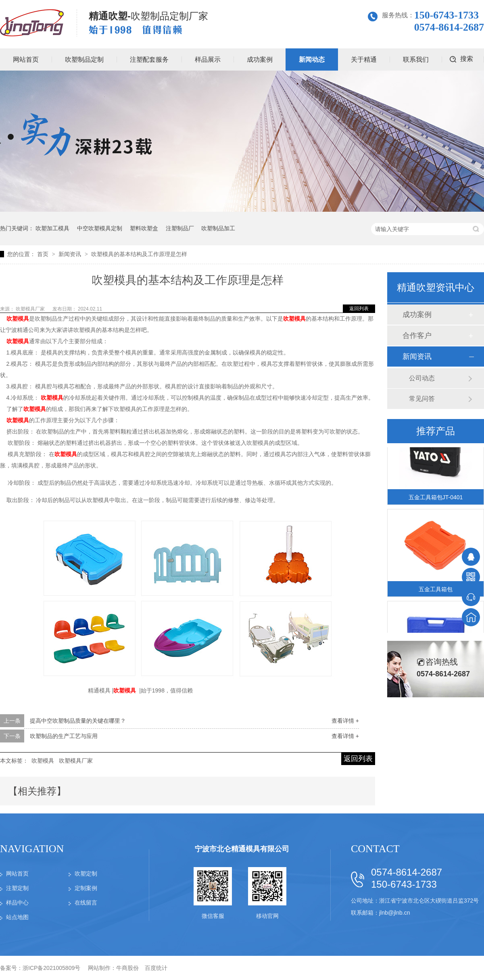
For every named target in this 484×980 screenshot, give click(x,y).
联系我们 (416, 59)
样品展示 (208, 59)
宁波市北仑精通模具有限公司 (242, 849)
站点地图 (17, 917)
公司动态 (422, 378)
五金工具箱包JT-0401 (436, 498)
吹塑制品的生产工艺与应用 (64, 736)
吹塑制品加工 (218, 228)
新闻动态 (312, 59)
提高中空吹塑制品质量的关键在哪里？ (78, 721)
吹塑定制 (86, 874)
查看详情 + (345, 721)
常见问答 (422, 399)
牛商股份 (127, 968)
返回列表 (359, 309)
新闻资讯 (71, 254)
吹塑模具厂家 (31, 309)
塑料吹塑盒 (144, 228)
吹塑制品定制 (84, 59)
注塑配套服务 (149, 59)
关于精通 (364, 59)
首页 (44, 254)
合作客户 (417, 336)
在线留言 (86, 903)
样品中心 (17, 903)
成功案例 (260, 59)
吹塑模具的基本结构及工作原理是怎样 (139, 254)
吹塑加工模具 (52, 228)
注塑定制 (17, 888)
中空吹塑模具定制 (100, 228)
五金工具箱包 (436, 590)
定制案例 (86, 888)
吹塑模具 (43, 761)
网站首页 (17, 874)
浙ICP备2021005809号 (51, 968)
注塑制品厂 (180, 228)
